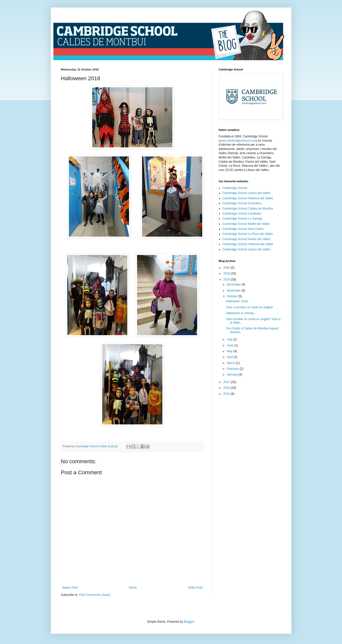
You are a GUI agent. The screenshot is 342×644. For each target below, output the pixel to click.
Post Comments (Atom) (95, 595)
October (233, 296)
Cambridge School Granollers (242, 203)
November (234, 291)
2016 (227, 388)
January (233, 375)
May (230, 351)
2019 (227, 273)
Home (133, 588)
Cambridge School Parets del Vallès (246, 239)
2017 (227, 382)
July (230, 339)
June (230, 345)
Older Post (195, 588)
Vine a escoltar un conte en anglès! (249, 307)
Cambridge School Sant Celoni (243, 229)
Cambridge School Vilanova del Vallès (248, 198)
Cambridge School (235, 188)
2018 (227, 280)
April (230, 357)
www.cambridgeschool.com (238, 141)
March (231, 363)
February (233, 369)
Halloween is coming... (241, 313)
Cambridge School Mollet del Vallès (246, 224)
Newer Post (70, 588)
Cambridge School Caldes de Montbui (248, 209)
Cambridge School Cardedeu (242, 214)
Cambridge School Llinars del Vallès (247, 193)
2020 (227, 268)
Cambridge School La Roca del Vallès (248, 234)
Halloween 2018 (237, 301)
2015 (227, 394)
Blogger (189, 622)
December (234, 285)
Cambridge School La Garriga (242, 219)
